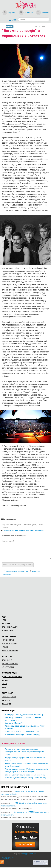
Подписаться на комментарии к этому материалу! (24, 530)
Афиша (12, 12)
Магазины (6, 700)
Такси (4, 687)
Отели (4, 684)
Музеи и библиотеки (10, 664)
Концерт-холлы (8, 667)
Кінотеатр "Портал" (13, 723)
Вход (14, 20)
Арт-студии (6, 704)
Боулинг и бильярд (10, 644)
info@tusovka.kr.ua (30, 854)
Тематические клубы (10, 651)
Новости (29, 12)
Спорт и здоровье (9, 697)
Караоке (5, 647)
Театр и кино (7, 660)
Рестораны (6, 624)
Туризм (5, 680)
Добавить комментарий (18, 565)
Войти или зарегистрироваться (17, 571)
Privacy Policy (7, 858)
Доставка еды (8, 631)
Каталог (45, 12)
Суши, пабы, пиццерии (10, 627)
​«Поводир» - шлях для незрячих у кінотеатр (24, 715)
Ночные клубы (8, 640)
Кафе (4, 620)
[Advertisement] (26, 595)
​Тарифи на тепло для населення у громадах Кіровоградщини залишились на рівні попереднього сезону (24, 752)
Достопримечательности (12, 677)
